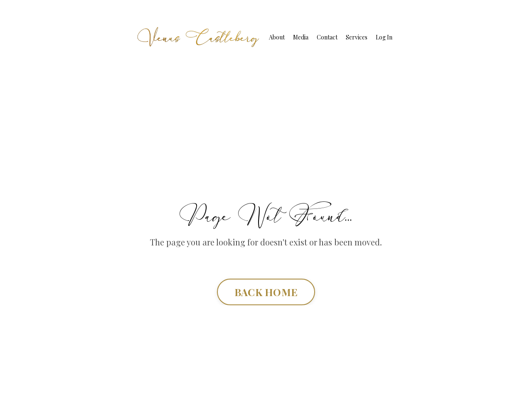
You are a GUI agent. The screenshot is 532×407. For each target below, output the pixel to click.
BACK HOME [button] (266, 292)
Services (357, 37)
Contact (327, 37)
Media (301, 37)
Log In (384, 37)
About (277, 37)
